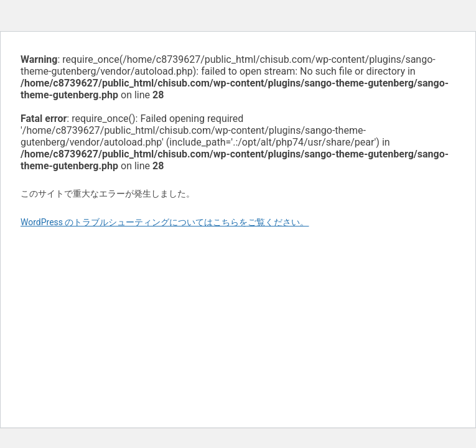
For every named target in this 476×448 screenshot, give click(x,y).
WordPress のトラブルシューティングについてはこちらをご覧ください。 (165, 222)
